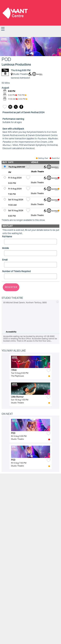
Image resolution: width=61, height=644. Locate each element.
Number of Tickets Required (16, 271)
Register (11, 287)
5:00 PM (12, 95)
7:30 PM (22, 95)
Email (5, 260)
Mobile (6, 248)
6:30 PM (12, 91)
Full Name (7, 237)
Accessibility (11, 332)
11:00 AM (13, 99)
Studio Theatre (37, 172)
